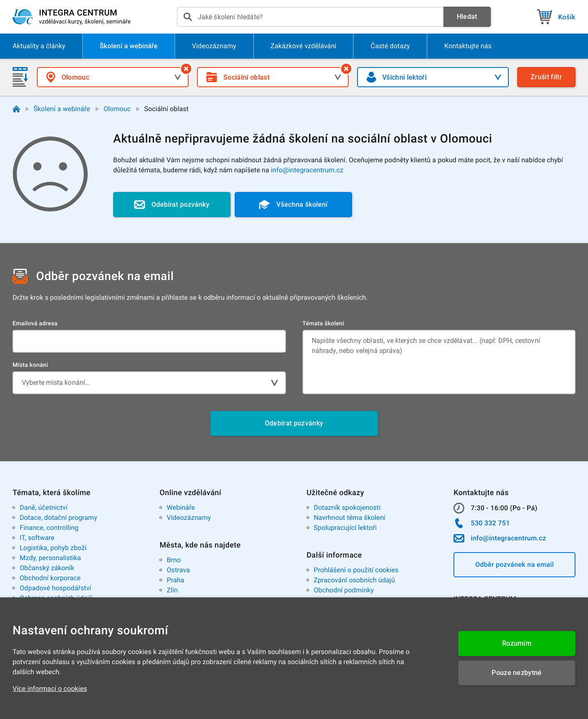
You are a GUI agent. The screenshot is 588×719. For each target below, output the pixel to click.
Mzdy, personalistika (50, 558)
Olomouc (117, 109)
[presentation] (310, 17)
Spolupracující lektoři (346, 528)
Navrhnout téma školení (350, 518)
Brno (174, 560)
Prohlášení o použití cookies (356, 570)
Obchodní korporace (50, 578)
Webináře (181, 507)
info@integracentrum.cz (307, 170)
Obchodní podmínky (344, 590)
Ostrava (178, 570)
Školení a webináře (62, 109)
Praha (176, 580)
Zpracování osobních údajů (355, 580)
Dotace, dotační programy (58, 518)
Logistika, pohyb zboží (53, 548)
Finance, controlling (49, 528)
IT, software (37, 538)
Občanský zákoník (47, 568)
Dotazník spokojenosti (347, 507)
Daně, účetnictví (44, 507)
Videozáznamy (189, 518)
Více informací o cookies (50, 689)
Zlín (172, 590)
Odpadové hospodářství (56, 588)
